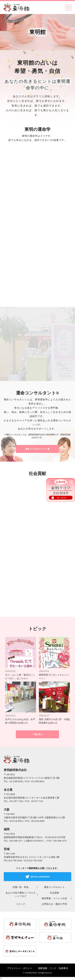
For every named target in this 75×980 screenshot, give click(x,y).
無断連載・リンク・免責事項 (53, 968)
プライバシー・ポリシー (20, 968)
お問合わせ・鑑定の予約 (54, 904)
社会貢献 (54, 893)
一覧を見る (37, 734)
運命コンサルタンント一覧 (37, 449)
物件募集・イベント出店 (54, 898)
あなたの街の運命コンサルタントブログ (21, 894)
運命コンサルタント (54, 887)
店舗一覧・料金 (21, 887)
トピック (21, 904)
